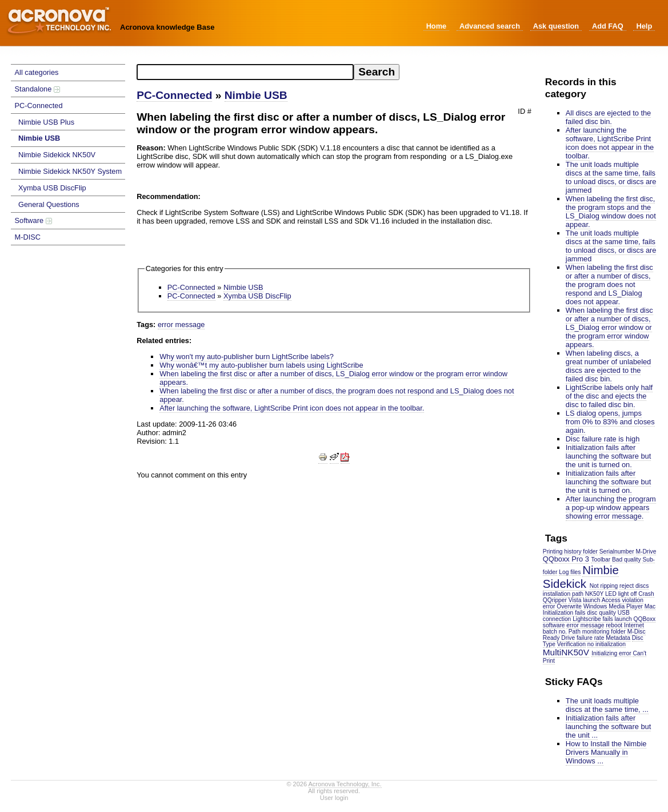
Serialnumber (617, 552)
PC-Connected (39, 106)
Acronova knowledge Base (167, 27)
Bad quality (627, 560)
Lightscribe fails (593, 619)
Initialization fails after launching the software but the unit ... (608, 727)
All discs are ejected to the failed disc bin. (608, 117)
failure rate (590, 638)
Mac (650, 606)
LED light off (621, 594)
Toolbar (601, 560)
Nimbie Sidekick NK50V (57, 155)
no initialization (607, 644)
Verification (571, 644)
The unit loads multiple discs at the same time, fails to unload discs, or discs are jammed (611, 177)
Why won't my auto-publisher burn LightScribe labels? (247, 357)
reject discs (634, 586)
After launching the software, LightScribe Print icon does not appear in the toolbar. (610, 143)
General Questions (49, 204)
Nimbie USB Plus (46, 122)
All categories (37, 72)
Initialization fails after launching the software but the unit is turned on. (608, 456)
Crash (646, 594)
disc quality (601, 613)
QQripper (555, 600)
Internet (634, 625)
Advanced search (490, 26)
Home (437, 26)
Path (575, 632)
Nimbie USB (39, 138)
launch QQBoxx (635, 619)
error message (585, 625)
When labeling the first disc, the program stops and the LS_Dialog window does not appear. (611, 212)
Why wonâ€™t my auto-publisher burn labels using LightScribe (261, 365)
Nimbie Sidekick (581, 577)
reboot (614, 625)
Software (33, 220)
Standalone (37, 89)
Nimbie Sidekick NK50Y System (70, 171)
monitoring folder (604, 632)
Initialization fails (564, 613)
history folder (581, 552)
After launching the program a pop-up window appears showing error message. (611, 507)
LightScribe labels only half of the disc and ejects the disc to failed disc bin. (609, 396)
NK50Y (594, 594)
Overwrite (569, 606)
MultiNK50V (566, 652)
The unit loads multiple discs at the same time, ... (607, 705)
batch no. (555, 632)
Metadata (618, 638)
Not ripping (604, 586)
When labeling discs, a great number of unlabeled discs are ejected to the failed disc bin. (608, 366)
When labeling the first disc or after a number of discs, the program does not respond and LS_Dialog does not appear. (609, 284)
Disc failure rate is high (603, 439)
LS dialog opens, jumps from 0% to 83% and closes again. (610, 422)
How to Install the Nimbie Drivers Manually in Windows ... (606, 752)
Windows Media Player (613, 606)
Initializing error (611, 653)
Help (644, 26)
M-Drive (646, 552)
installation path (563, 594)
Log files (570, 572)
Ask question (556, 26)
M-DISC (28, 237)
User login (334, 798)
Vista (575, 600)
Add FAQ (608, 26)
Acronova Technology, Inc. (345, 784)
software (554, 625)
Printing (553, 552)
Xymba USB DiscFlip (52, 188)
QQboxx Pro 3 (566, 559)
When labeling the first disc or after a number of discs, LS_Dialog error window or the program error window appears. (609, 327)
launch (591, 600)
